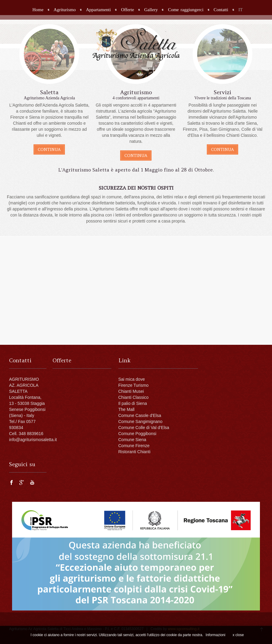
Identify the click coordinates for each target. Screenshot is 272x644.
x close (238, 635)
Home (38, 10)
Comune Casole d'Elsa (140, 415)
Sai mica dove (132, 379)
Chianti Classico (133, 397)
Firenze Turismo (133, 385)
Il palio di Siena (133, 403)
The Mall (126, 409)
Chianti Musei (131, 391)
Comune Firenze (134, 446)
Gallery (151, 10)
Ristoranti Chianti (134, 452)
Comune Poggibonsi (137, 434)
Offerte (128, 10)
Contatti (221, 10)
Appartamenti (98, 10)
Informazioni (215, 635)
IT (241, 10)
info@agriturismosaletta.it (33, 440)
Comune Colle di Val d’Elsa (144, 428)
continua (49, 149)
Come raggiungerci (186, 10)
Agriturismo (65, 10)
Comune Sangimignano (140, 421)
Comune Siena (132, 440)
